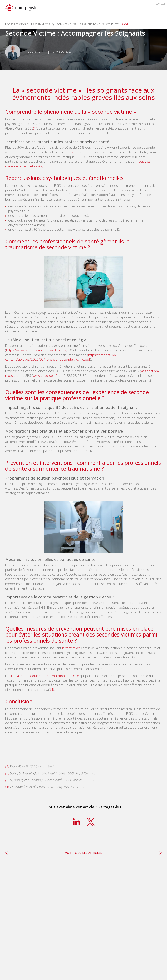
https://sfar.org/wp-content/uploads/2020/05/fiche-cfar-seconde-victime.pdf (61, 357)
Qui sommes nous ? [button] (64, 24)
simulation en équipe (25, 676)
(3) (41, 166)
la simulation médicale (63, 676)
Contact (160, 4)
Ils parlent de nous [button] (91, 24)
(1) (35, 128)
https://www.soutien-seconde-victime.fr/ (36, 350)
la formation (71, 648)
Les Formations (40, 24)
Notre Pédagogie (17, 24)
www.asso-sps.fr (45, 375)
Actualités (112, 24)
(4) (52, 690)
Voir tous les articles (84, 853)
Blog (125, 24)
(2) (73, 152)
